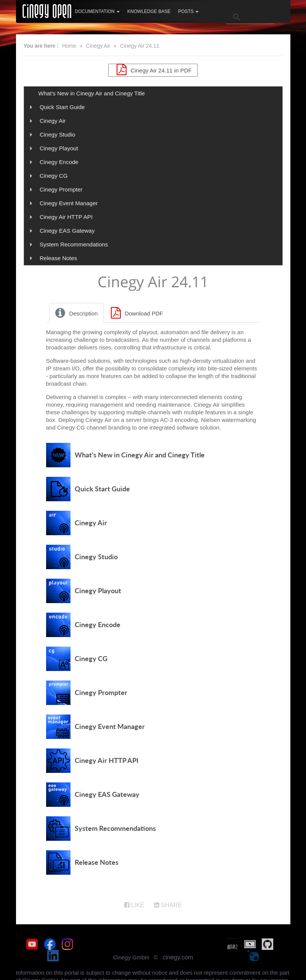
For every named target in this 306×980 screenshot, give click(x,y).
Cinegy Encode (59, 162)
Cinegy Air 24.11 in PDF (153, 69)
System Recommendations (74, 244)
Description (75, 316)
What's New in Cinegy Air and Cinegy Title (92, 93)
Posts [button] (188, 11)
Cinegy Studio (57, 134)
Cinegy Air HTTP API (66, 217)
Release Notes (58, 258)
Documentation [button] (98, 11)
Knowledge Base (149, 11)
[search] (250, 17)
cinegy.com (178, 949)
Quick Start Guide (62, 107)
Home (69, 46)
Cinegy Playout (59, 148)
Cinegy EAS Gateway (67, 231)
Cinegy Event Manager (69, 203)
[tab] (77, 316)
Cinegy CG (54, 176)
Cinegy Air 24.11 (140, 46)
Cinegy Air (98, 46)
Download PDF (136, 316)
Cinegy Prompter (61, 189)
